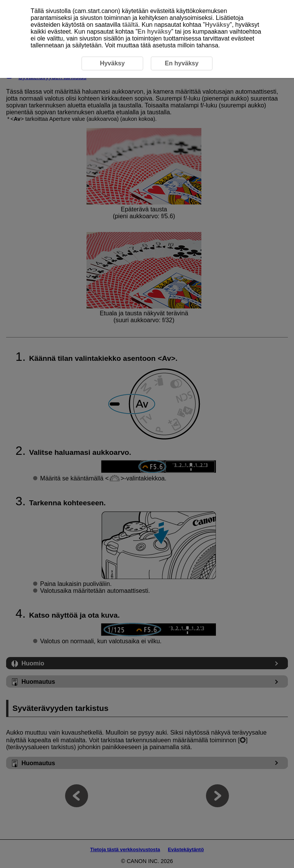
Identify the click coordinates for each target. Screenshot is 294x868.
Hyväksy (217, 25)
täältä (130, 25)
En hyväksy (154, 32)
